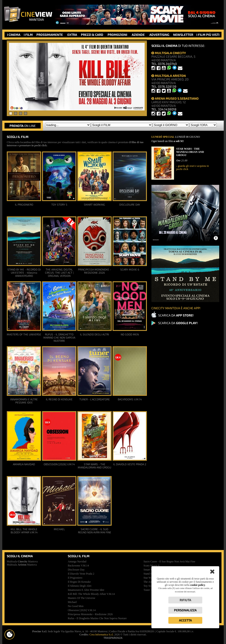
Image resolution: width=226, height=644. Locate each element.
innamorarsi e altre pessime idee (86, 590)
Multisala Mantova (22, 561)
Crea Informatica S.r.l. (102, 635)
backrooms (78, 566)
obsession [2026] (82, 610)
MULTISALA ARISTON (169, 76)
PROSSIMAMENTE (50, 35)
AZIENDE (138, 35)
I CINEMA (14, 35)
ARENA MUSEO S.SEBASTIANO (175, 98)
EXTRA (72, 35)
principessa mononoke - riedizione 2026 (90, 614)
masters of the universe (81, 598)
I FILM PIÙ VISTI (208, 35)
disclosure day (76, 570)
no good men (76, 606)
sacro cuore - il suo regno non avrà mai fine (169, 561)
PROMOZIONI (117, 35)
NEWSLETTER (183, 35)
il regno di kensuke (79, 582)
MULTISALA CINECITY (169, 53)
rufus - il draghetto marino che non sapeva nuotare (97, 618)
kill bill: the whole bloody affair (91, 594)
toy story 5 (150, 586)
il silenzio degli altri (80, 586)
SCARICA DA (176, 315)
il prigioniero (75, 578)
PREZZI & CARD (92, 35)
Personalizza (185, 610)
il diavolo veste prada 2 (81, 574)
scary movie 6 (152, 566)
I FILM (28, 35)
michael (72, 602)
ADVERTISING (159, 35)
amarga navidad (77, 561)
